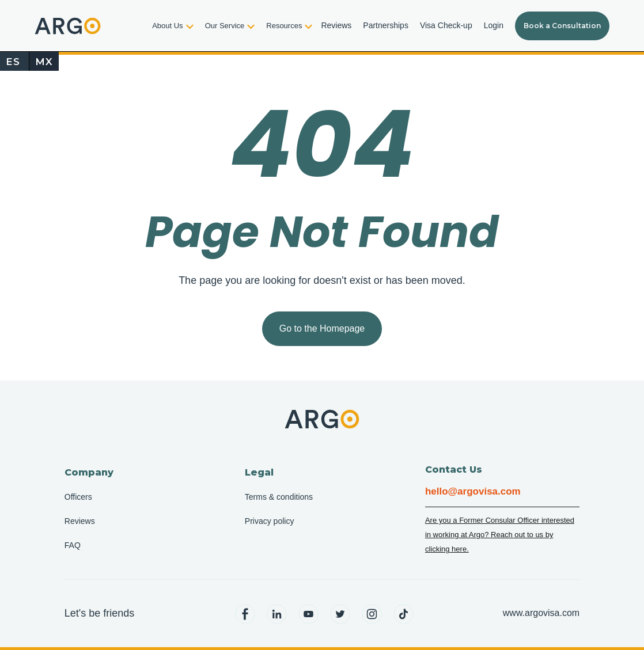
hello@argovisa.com (473, 491)
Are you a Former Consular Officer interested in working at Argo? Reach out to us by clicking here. (500, 535)
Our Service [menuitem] (225, 26)
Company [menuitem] (89, 472)
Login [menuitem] (494, 25)
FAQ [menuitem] (73, 545)
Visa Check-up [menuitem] (446, 25)
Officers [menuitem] (78, 497)
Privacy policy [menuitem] (270, 521)
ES (13, 62)
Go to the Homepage (322, 328)
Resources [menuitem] (284, 26)
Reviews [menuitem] (336, 25)
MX (44, 62)
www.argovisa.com (541, 613)
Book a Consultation (562, 26)
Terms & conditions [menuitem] (279, 497)
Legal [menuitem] (259, 472)
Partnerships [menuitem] (386, 25)
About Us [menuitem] (167, 26)
